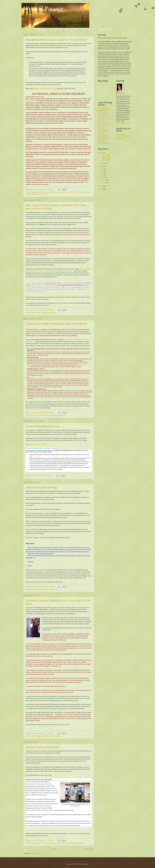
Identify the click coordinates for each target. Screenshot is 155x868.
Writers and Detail (51, 313)
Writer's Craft (40, 29)
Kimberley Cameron (103, 144)
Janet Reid (101, 133)
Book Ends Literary (103, 123)
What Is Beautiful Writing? (42, 487)
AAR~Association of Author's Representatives (123, 135)
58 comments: (51, 413)
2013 (101, 152)
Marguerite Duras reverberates (54, 283)
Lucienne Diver (102, 116)
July (103, 166)
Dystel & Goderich (103, 136)
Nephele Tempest (103, 113)
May (103, 172)
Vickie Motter (101, 121)
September (105, 155)
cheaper (32, 192)
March (103, 177)
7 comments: (50, 733)
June (103, 169)
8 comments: (50, 840)
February (104, 180)
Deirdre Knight (102, 111)
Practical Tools (56, 29)
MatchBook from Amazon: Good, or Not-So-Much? (57, 40)
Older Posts (89, 849)
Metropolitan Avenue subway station (38, 784)
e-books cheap (43, 194)
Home (28, 29)
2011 (101, 189)
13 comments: (51, 189)
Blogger (86, 864)
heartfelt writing (53, 589)
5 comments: (50, 476)
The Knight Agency (103, 108)
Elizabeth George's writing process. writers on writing (45, 736)
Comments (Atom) (36, 853)
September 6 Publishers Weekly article (45, 88)
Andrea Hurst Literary (104, 118)
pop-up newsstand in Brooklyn (59, 843)
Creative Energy (105, 29)
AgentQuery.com (121, 138)
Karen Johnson (102, 141)
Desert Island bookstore (43, 806)
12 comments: (51, 310)
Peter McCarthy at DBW (37, 415)
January (104, 183)
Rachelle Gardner (103, 131)
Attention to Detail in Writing (38, 313)
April (103, 174)
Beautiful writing (44, 589)
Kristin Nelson (102, 128)
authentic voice (34, 589)
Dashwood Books (39, 804)
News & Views (72, 29)
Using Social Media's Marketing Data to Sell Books (56, 324)
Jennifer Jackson (103, 139)
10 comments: (51, 587)
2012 (101, 186)
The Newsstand (30, 782)
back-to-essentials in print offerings (40, 843)
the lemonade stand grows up (77, 843)
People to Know (88, 29)
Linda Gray (121, 93)
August (103, 163)
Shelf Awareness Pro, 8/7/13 (37, 444)
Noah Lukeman (102, 126)
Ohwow (38, 808)
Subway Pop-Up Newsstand (42, 747)
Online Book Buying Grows (42, 426)
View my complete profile (123, 124)
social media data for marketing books (55, 415)
